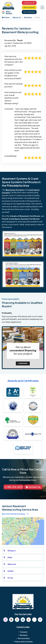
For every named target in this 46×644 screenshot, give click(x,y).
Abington (12, 550)
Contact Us (29, 3)
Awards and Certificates (23, 381)
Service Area (24, 638)
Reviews (28, 17)
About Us (17, 17)
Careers (24, 632)
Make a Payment (29, 7)
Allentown (12, 564)
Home (6, 17)
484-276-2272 (14, 487)
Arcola (10, 578)
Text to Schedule (29, 12)
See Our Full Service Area (15, 514)
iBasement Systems (15, 190)
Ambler (11, 571)
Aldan (10, 557)
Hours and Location (24, 641)
